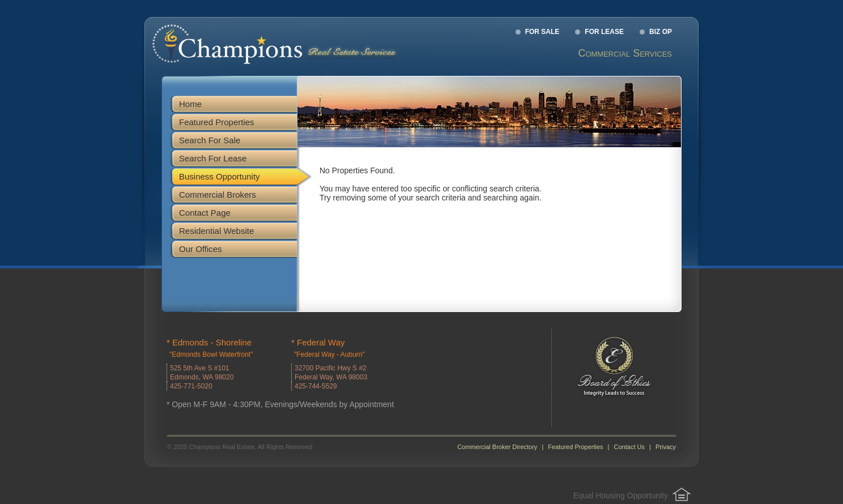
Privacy (666, 447)
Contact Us (629, 447)
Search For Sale (210, 140)
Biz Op (661, 32)
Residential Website (216, 231)
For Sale (542, 32)
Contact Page (205, 213)
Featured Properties (217, 122)
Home (190, 104)
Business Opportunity (220, 176)
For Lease (604, 32)
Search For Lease (213, 158)
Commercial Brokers (218, 195)
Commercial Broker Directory (497, 447)
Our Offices (201, 249)
